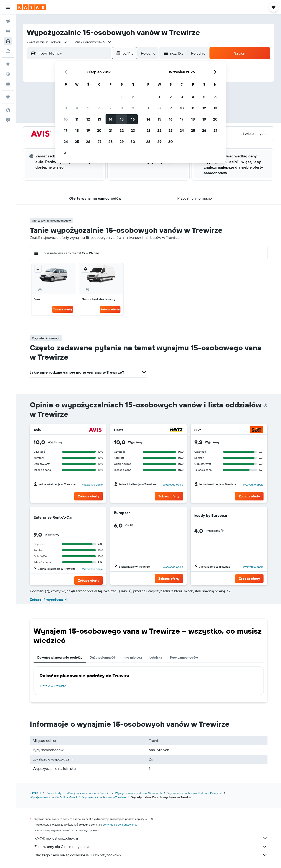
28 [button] (110, 142)
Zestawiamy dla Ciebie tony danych (151, 847)
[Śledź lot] (8, 74)
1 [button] (122, 97)
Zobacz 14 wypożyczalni (49, 600)
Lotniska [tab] (156, 657)
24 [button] (66, 142)
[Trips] (8, 97)
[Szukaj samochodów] (8, 41)
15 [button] (122, 119)
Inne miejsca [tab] (132, 657)
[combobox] (47, 42)
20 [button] (99, 130)
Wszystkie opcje (93, 484)
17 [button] (66, 130)
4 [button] (77, 108)
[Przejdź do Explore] (8, 64)
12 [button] (88, 119)
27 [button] (99, 142)
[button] (8, 7)
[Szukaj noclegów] (8, 31)
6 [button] (99, 108)
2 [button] (133, 97)
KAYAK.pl (35, 793)
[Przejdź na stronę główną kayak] (31, 7)
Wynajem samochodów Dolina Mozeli (53, 797)
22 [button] (122, 130)
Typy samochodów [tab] (184, 657)
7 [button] (110, 108)
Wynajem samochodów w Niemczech (139, 793)
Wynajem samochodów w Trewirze (104, 797)
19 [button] (88, 130)
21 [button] (111, 130)
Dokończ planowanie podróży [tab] (60, 657)
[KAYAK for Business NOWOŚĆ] (8, 84)
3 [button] (66, 108)
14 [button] (111, 119)
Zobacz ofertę (63, 309)
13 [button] (99, 119)
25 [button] (77, 142)
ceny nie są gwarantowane (119, 825)
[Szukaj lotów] (8, 21)
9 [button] (133, 108)
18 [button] (77, 130)
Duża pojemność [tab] (102, 657)
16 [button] (133, 119)
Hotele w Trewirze (53, 686)
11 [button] (77, 119)
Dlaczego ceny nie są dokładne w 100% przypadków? (151, 855)
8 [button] (122, 108)
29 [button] (122, 142)
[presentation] (265, 405)
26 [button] (88, 142)
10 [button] (66, 119)
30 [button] (133, 142)
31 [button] (66, 153)
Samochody (54, 793)
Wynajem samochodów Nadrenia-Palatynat (195, 793)
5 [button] (88, 108)
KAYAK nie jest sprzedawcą (151, 838)
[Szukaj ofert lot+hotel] (8, 51)
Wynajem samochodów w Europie (88, 793)
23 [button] (133, 130)
